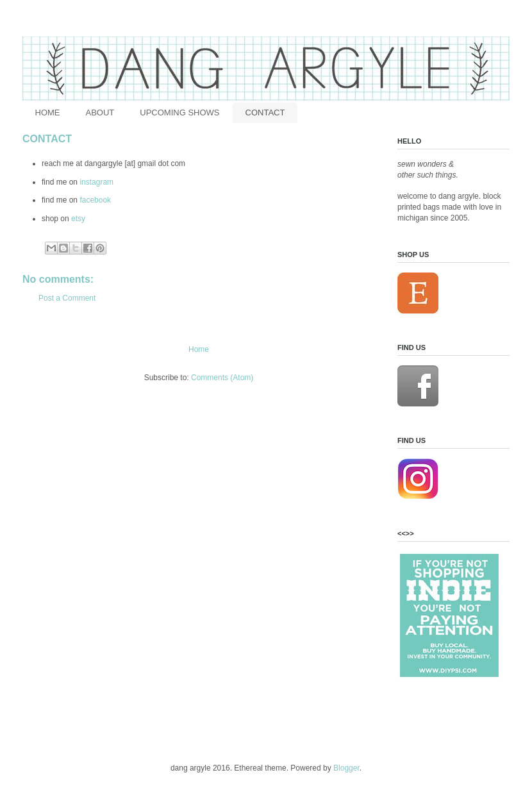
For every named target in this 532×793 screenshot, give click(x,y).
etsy (78, 219)
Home (199, 349)
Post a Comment (67, 298)
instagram (96, 182)
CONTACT (265, 113)
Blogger (346, 768)
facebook (96, 200)
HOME (48, 113)
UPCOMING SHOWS (179, 113)
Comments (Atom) (222, 378)
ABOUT (100, 113)
